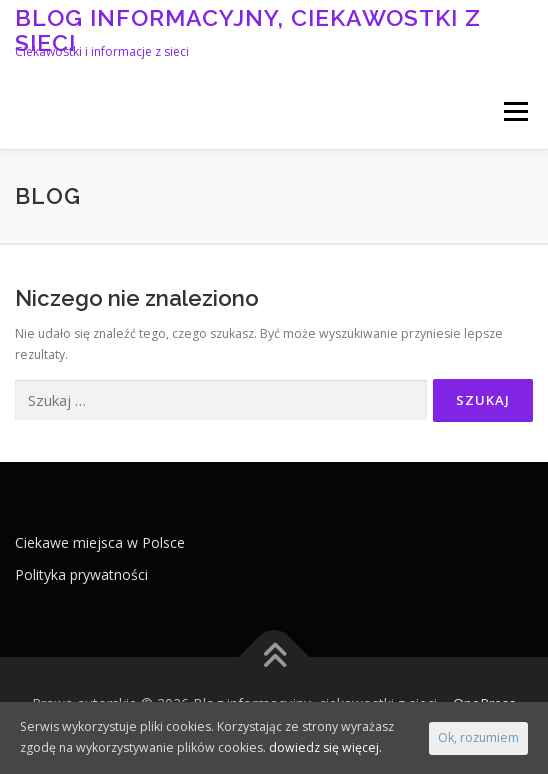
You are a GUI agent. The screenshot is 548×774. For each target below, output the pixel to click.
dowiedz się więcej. (325, 747)
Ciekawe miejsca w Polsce (100, 542)
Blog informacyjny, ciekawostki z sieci (248, 29)
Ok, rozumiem (478, 737)
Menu (514, 111)
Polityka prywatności (81, 574)
